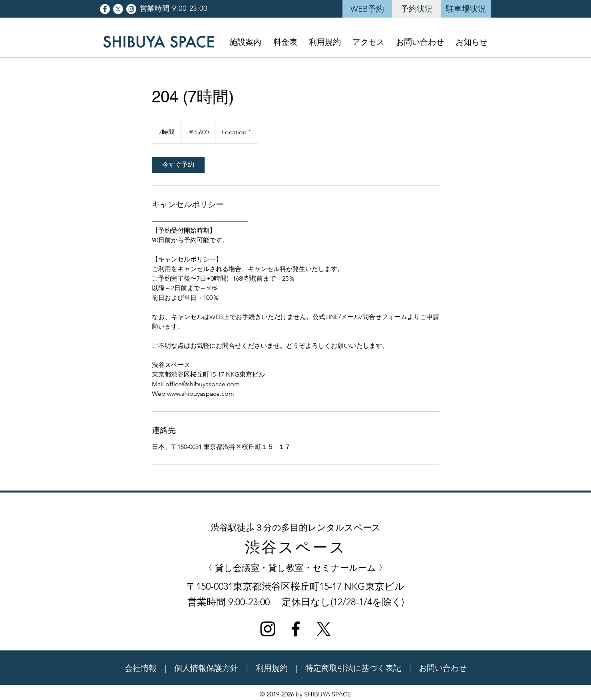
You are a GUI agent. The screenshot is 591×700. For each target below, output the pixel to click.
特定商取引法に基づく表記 (353, 668)
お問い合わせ (443, 668)
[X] (118, 9)
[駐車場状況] (466, 9)
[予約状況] (417, 9)
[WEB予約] (367, 9)
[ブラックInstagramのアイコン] (268, 629)
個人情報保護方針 (206, 668)
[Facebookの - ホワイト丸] (105, 9)
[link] (178, 165)
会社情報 (141, 668)
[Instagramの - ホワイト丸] (131, 9)
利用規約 (272, 668)
